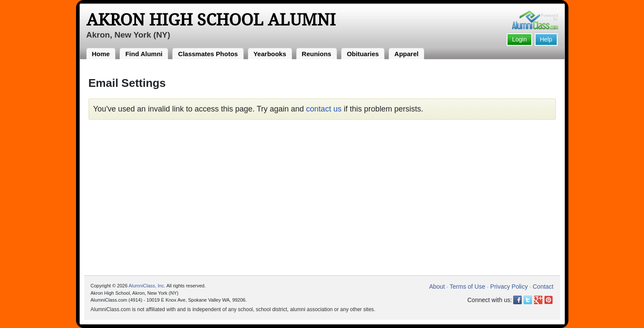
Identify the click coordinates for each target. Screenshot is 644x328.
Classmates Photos (208, 54)
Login (519, 39)
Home (101, 54)
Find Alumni (144, 54)
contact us (324, 109)
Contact (543, 287)
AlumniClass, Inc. (147, 286)
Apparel (406, 54)
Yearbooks (270, 54)
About (437, 287)
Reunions (317, 54)
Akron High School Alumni (211, 20)
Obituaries (363, 54)
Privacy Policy (509, 287)
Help (546, 39)
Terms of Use (467, 287)
